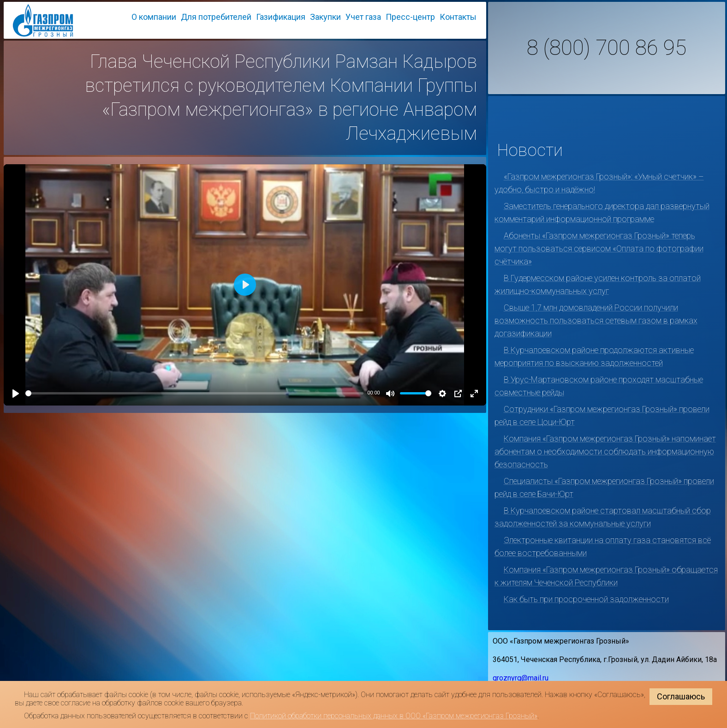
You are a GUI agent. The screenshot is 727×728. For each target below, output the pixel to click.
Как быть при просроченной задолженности (586, 599)
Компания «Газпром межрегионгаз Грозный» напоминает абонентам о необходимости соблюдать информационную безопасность (605, 451)
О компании (154, 17)
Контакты (458, 17)
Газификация (281, 17)
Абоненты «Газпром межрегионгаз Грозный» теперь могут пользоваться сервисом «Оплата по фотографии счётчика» (599, 248)
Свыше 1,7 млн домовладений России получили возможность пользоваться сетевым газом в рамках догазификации (596, 320)
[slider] (194, 393)
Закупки (325, 17)
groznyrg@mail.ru (521, 678)
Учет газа (363, 17)
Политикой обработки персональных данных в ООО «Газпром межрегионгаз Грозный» (394, 716)
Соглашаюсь (681, 696)
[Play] (16, 394)
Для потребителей (216, 17)
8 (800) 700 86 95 (607, 48)
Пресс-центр (410, 17)
